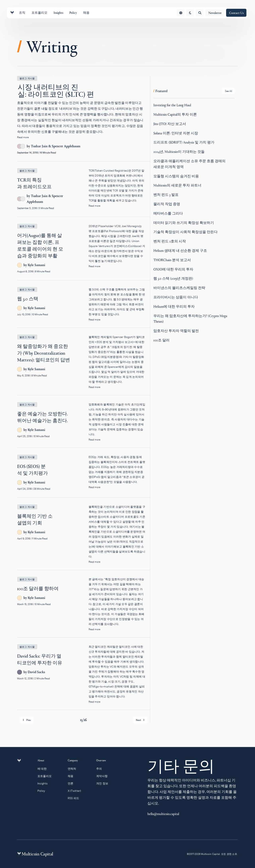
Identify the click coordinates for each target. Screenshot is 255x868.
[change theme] (190, 13)
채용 (72, 776)
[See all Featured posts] (229, 91)
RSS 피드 (75, 798)
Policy (44, 791)
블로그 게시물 (27, 78)
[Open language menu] (181, 13)
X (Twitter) (76, 791)
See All (229, 91)
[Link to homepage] (12, 13)
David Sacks (36, 672)
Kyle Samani (36, 265)
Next (140, 720)
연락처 (74, 769)
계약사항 (104, 776)
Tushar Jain (39, 146)
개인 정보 (104, 783)
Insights (45, 783)
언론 (72, 783)
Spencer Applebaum (66, 146)
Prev (27, 720)
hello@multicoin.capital (163, 814)
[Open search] (200, 13)
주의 (101, 769)
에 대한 (44, 769)
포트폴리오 (47, 776)
